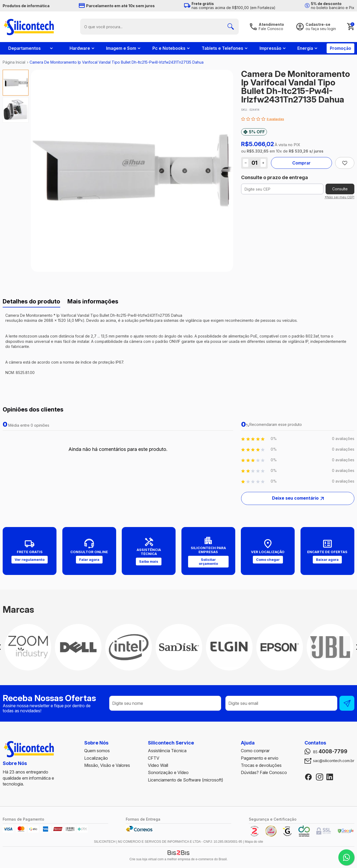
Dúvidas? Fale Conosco (264, 772)
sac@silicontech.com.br (334, 761)
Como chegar (268, 560)
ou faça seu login (321, 29)
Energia (305, 48)
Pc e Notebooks (169, 48)
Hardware (80, 48)
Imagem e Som (121, 48)
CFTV (154, 758)
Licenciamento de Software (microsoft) (186, 780)
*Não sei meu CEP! (339, 197)
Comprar (301, 163)
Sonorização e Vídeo (168, 772)
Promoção (340, 48)
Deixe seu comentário (295, 498)
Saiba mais (149, 561)
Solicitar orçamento (208, 561)
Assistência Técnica (167, 751)
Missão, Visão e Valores (107, 765)
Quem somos (97, 751)
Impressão (270, 48)
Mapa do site (254, 842)
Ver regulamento (30, 560)
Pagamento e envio (260, 758)
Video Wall (158, 765)
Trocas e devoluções (261, 765)
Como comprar (255, 751)
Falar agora (89, 560)
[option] (16, 83)
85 (330, 752)
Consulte (340, 189)
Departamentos (25, 48)
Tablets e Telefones (222, 48)
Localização (96, 758)
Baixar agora (327, 560)
